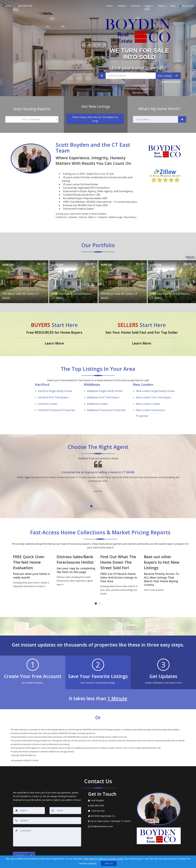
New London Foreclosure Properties (150, 402)
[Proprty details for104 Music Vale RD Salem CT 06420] (24, 280)
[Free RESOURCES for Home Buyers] (54, 333)
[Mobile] (47, 807)
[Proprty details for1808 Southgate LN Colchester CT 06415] (73, 280)
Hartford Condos (48, 396)
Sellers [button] (162, 6)
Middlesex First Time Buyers (103, 392)
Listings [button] (122, 6)
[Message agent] (110, 798)
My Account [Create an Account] (187, 6)
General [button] (136, 6)
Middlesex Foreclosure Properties (106, 400)
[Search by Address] (139, 76)
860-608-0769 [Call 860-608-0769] (139, 92)
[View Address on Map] (110, 808)
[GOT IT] (109, 863)
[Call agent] (23, 6)
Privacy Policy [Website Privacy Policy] (160, 852)
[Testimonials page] (98, 463)
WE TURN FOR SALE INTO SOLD (139, 54)
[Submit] (24, 842)
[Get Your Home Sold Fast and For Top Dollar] (142, 333)
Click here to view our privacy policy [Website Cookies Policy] (103, 859)
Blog (173, 6)
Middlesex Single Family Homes (105, 388)
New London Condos (148, 396)
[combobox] (32, 119)
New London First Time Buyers (154, 392)
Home (110, 6)
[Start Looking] (168, 76)
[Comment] (47, 824)
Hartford (42, 383)
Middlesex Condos (97, 396)
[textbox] (32, 119)
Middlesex (92, 383)
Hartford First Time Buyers (53, 392)
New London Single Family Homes (155, 388)
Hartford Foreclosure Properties (57, 400)
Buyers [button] (149, 6)
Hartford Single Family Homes (55, 388)
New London (143, 383)
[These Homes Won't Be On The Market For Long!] (95, 118)
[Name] (29, 797)
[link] (182, 119)
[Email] (65, 797)
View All (189, 255)
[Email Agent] (8, 6)
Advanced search (171, 81)
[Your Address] (156, 119)
